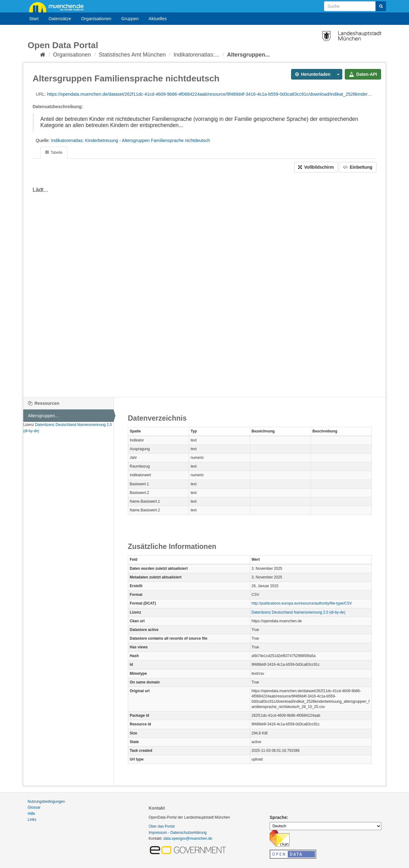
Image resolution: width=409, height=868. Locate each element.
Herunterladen (313, 74)
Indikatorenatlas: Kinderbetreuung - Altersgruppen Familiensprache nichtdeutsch (131, 140)
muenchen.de (59, 7)
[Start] (43, 55)
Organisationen (96, 19)
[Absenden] (381, 6)
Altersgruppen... (248, 55)
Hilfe (31, 814)
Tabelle (54, 153)
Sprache (278, 817)
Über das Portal (162, 826)
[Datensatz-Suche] (355, 6)
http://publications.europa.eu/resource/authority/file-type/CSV (302, 603)
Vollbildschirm (316, 167)
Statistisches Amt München (132, 55)
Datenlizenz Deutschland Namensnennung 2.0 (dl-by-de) (299, 612)
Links (32, 820)
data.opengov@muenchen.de (188, 838)
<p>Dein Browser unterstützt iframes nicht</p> (204, 285)
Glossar (34, 807)
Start (34, 19)
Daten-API (363, 74)
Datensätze (60, 19)
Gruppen (130, 19)
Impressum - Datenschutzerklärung (178, 833)
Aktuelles (158, 19)
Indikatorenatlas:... (196, 55)
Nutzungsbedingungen (46, 802)
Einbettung (358, 167)
